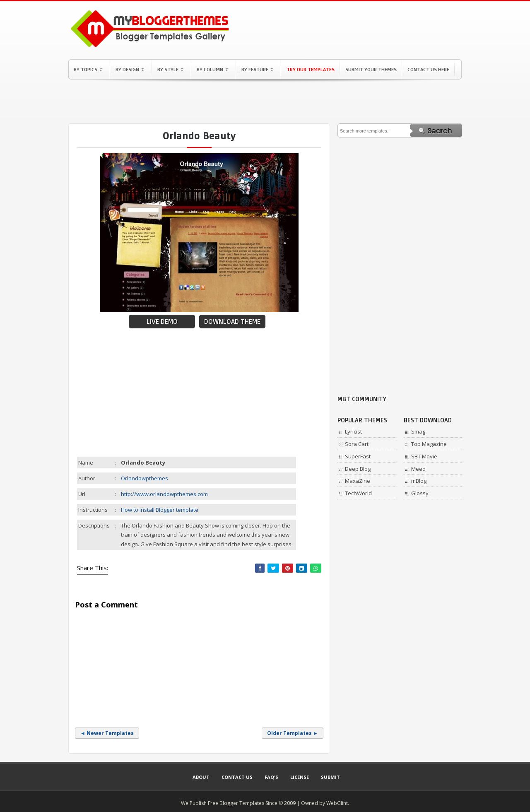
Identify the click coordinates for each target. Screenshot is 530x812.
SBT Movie (424, 456)
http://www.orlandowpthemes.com (164, 494)
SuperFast (358, 456)
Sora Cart (357, 444)
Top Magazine (429, 444)
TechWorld (358, 493)
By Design (130, 69)
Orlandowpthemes (145, 478)
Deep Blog (358, 469)
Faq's (271, 777)
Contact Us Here (428, 69)
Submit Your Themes (371, 69)
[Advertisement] (265, 101)
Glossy (420, 493)
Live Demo (162, 322)
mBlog (419, 481)
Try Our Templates (311, 69)
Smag (418, 431)
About (201, 777)
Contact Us (237, 777)
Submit (330, 777)
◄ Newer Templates (107, 733)
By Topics (88, 69)
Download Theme (232, 322)
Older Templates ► (293, 733)
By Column (212, 69)
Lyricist (353, 431)
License (300, 777)
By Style (170, 69)
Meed (418, 469)
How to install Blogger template (160, 510)
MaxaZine (358, 481)
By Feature (257, 69)
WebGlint (337, 803)
